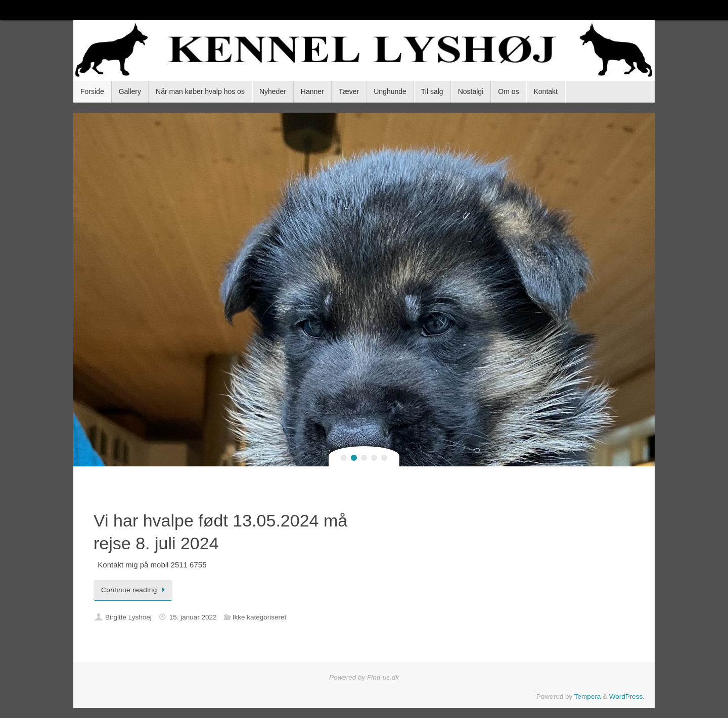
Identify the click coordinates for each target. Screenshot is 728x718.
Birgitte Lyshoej (128, 617)
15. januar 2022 (193, 617)
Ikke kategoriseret (260, 617)
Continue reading (135, 590)
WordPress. (627, 697)
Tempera (588, 697)
